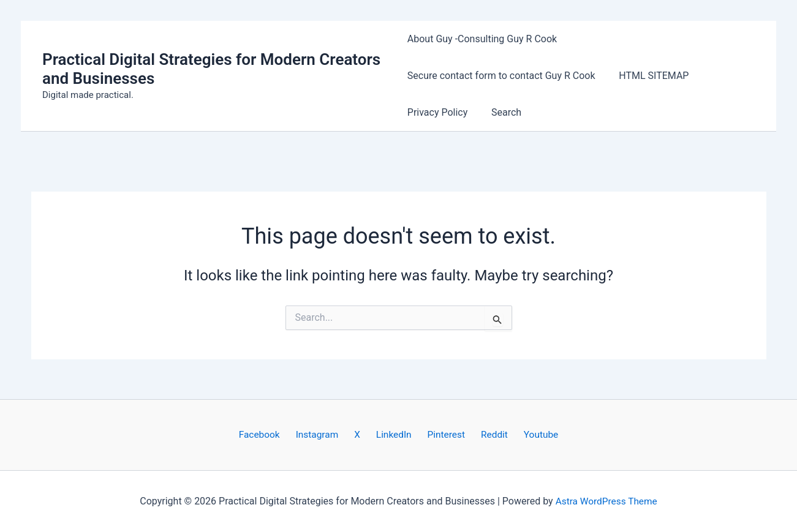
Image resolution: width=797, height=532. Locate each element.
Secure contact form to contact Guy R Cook (501, 76)
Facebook (274, 434)
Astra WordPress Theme (606, 501)
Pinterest (441, 434)
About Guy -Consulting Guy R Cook (482, 39)
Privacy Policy (438, 112)
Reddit (485, 434)
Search (502, 112)
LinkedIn (393, 434)
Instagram (327, 434)
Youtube (527, 434)
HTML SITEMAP (650, 76)
